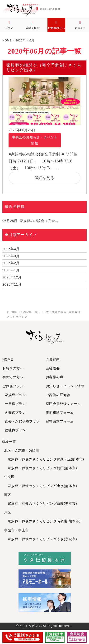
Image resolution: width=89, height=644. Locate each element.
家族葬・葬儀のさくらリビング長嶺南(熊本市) (42, 521)
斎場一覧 (9, 442)
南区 (8, 495)
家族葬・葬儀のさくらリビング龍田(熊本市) (41, 468)
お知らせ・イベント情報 (65, 386)
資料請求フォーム (60, 421)
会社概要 (53, 368)
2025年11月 (12, 284)
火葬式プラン (15, 413)
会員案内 (53, 359)
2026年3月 (11, 256)
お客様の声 (55, 377)
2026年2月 (11, 263)
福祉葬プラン (15, 430)
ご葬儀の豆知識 (58, 395)
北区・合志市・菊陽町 (22, 450)
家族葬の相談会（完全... (30, 221)
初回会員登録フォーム (63, 404)
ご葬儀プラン (13, 386)
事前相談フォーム (60, 413)
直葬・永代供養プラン (22, 421)
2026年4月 (11, 249)
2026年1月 (11, 270)
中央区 (9, 477)
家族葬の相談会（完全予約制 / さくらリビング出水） (44, 68)
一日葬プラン (15, 404)
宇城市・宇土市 (17, 530)
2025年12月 (12, 277)
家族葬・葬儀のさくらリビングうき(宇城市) (41, 539)
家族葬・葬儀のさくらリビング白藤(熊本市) (41, 503)
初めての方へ (13, 377)
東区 (8, 512)
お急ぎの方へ (13, 368)
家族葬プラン (15, 395)
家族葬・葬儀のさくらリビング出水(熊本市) (41, 486)
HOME (8, 359)
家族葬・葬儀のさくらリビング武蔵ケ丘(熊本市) (44, 459)
